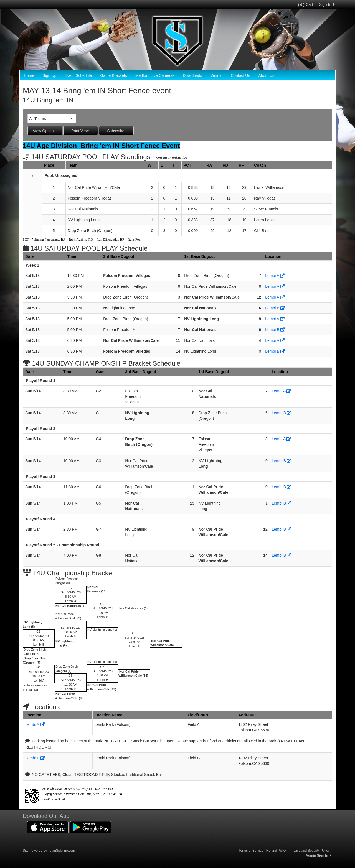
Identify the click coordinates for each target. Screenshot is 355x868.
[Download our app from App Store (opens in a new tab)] (48, 827)
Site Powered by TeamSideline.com (49, 851)
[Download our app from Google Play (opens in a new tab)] (91, 827)
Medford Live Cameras (155, 75)
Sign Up (49, 75)
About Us (266, 75)
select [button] (71, 118)
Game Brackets (113, 75)
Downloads (192, 75)
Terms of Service (251, 851)
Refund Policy (277, 851)
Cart (306, 4)
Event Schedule (78, 75)
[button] (32, 176)
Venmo (217, 75)
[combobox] (47, 119)
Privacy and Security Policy (309, 851)
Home (29, 75)
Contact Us (240, 75)
